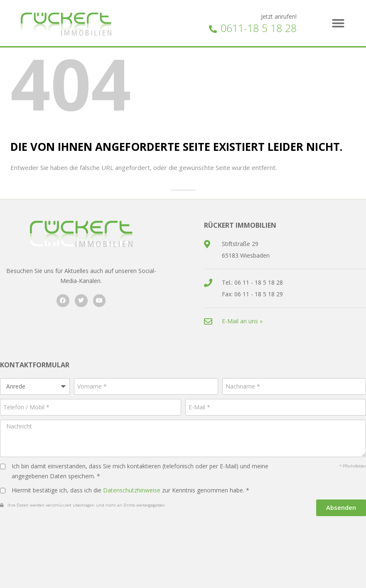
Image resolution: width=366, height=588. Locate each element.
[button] (338, 23)
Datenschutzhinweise (132, 490)
